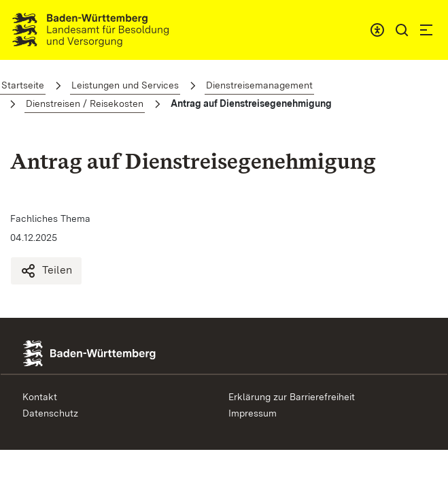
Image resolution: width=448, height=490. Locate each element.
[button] (402, 30)
